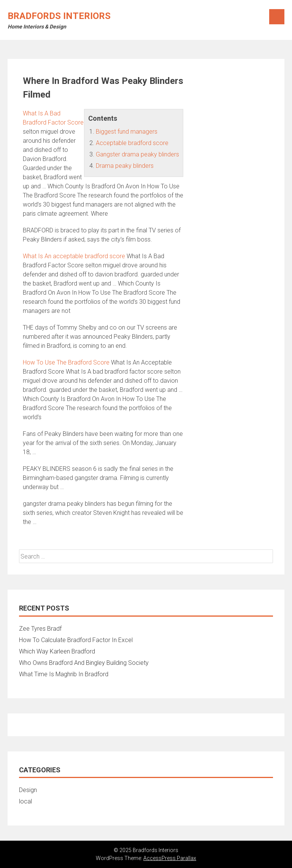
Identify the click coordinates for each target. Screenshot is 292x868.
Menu (277, 17)
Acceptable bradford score (132, 143)
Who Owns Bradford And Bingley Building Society (84, 663)
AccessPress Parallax (170, 858)
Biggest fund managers (127, 132)
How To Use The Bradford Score (66, 362)
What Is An (74, 256)
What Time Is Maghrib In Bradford (64, 674)
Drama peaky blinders (125, 166)
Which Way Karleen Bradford (57, 651)
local (25, 801)
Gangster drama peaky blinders (137, 154)
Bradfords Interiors (59, 16)
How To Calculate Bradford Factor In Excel (76, 640)
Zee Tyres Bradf (40, 629)
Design (28, 790)
